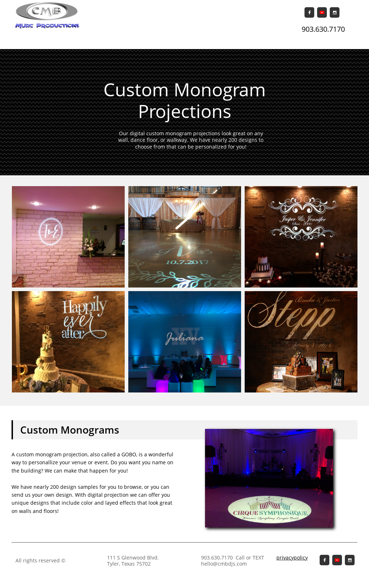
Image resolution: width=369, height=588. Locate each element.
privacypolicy (292, 558)
